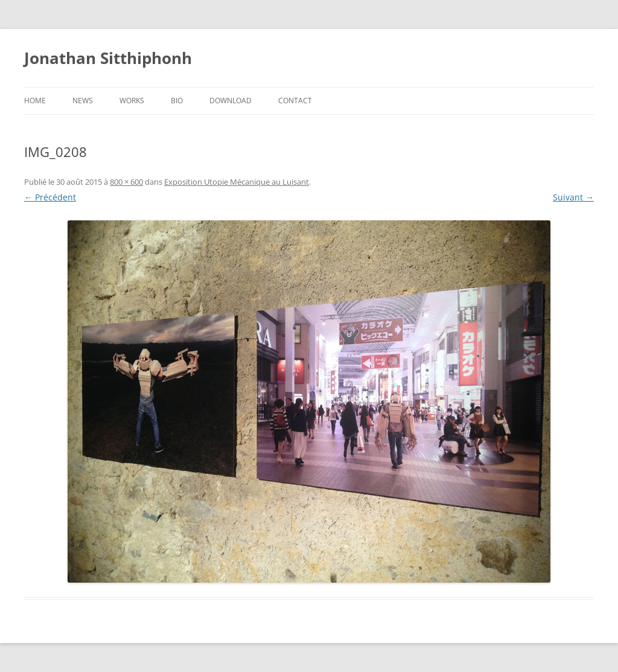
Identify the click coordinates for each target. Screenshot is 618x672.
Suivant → (573, 197)
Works (132, 101)
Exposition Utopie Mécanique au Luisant (237, 182)
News (83, 101)
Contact (295, 101)
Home (35, 101)
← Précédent (50, 197)
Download (231, 101)
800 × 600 (126, 182)
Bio (177, 101)
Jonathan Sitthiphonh (108, 58)
